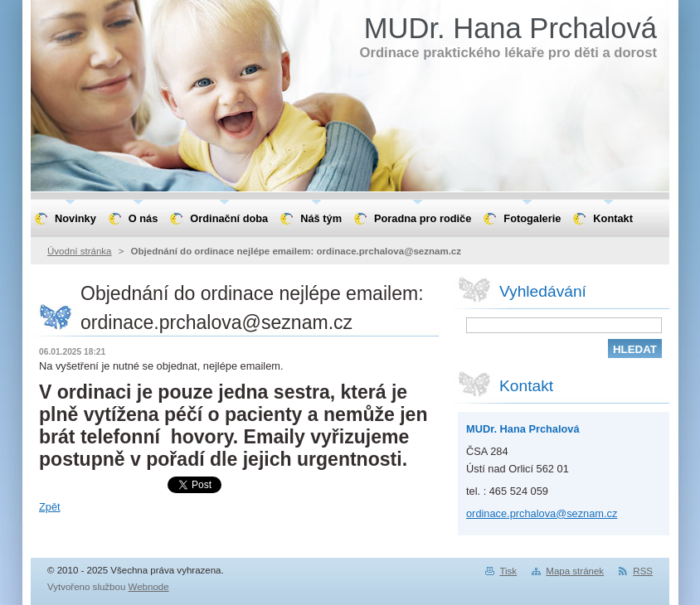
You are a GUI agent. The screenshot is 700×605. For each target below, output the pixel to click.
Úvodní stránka (79, 251)
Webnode (149, 587)
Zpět (50, 507)
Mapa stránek (575, 571)
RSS (643, 571)
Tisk (508, 571)
